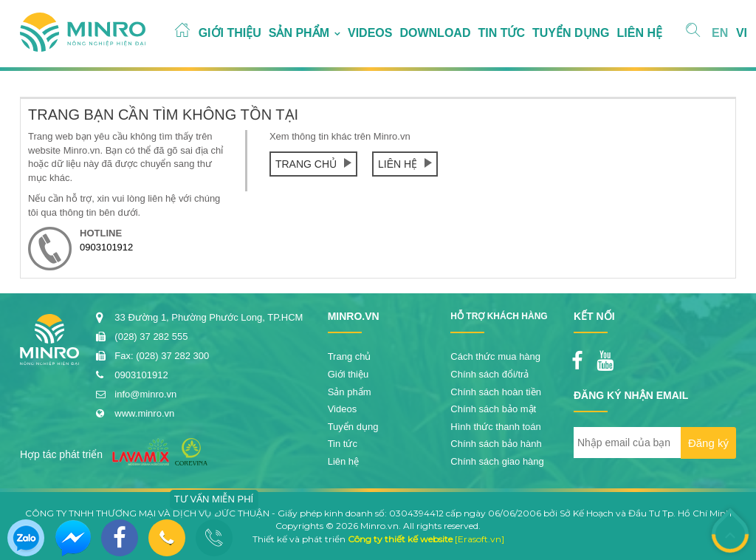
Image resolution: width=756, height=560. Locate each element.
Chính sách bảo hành (496, 444)
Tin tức (501, 33)
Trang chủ (313, 164)
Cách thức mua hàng (495, 356)
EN (720, 33)
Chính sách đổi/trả (489, 374)
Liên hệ (640, 33)
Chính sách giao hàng (497, 461)
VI (742, 33)
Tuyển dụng (571, 33)
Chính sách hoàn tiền (496, 392)
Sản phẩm (299, 33)
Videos (370, 33)
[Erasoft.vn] (480, 539)
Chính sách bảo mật (493, 409)
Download (435, 33)
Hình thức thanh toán (495, 427)
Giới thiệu (230, 33)
